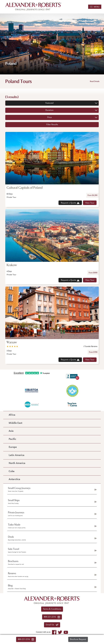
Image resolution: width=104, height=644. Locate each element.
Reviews (18, 575)
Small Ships (14, 502)
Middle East (15, 423)
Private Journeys (16, 514)
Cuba (12, 471)
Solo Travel (17, 550)
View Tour (90, 203)
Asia (11, 431)
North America (17, 463)
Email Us (52, 625)
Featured (49, 103)
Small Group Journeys (19, 489)
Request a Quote (70, 203)
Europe (13, 447)
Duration (49, 110)
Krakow (12, 265)
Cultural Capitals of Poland (25, 188)
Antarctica (14, 479)
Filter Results (52, 125)
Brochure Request (78, 639)
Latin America (17, 455)
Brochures (16, 562)
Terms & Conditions (52, 609)
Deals (17, 538)
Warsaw (12, 342)
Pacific (12, 439)
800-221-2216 (26, 639)
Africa (12, 415)
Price (49, 117)
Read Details (95, 81)
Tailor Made (17, 526)
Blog (17, 587)
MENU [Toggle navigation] (95, 7)
